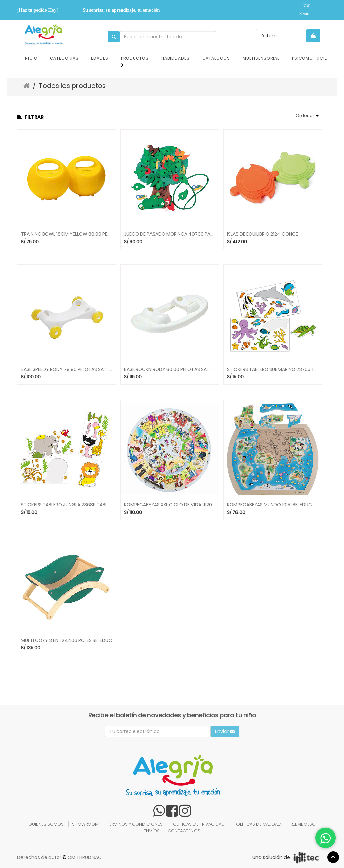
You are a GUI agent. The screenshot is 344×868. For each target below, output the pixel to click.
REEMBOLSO (303, 824)
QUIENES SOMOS (46, 824)
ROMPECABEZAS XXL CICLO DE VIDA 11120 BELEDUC (170, 505)
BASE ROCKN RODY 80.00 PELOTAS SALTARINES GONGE (170, 370)
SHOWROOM (85, 824)
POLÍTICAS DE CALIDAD (257, 824)
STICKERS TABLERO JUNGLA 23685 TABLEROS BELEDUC (67, 505)
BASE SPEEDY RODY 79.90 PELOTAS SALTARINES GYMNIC (67, 370)
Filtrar (30, 117)
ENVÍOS (152, 831)
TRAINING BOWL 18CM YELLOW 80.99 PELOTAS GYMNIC (67, 234)
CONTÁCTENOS (184, 831)
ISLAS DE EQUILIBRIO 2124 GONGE (263, 234)
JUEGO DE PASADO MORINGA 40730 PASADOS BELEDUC (170, 234)
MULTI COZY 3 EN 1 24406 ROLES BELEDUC (67, 640)
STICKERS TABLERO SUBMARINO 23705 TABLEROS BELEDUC (273, 370)
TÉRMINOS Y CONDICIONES (135, 824)
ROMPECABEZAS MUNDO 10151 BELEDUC (270, 505)
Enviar (225, 731)
